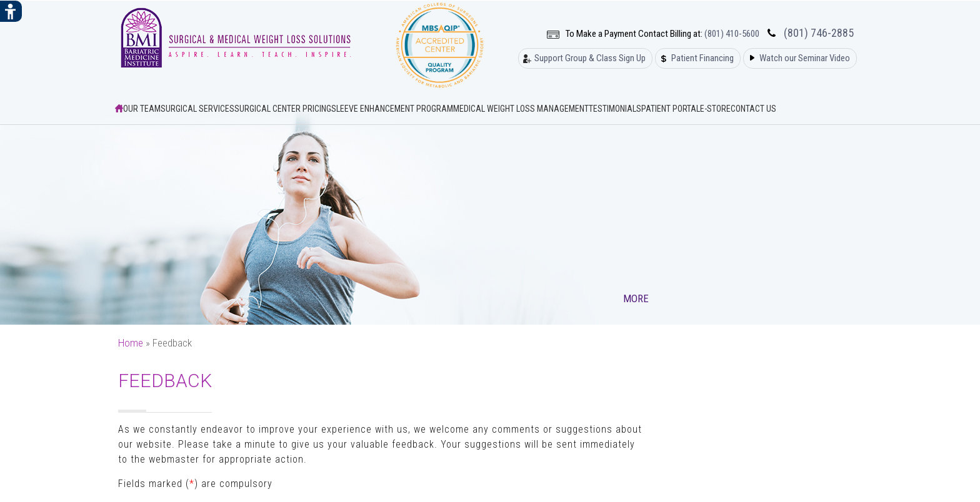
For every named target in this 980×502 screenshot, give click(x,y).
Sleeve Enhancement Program (392, 109)
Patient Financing (702, 58)
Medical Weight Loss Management (521, 109)
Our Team (142, 109)
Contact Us (753, 109)
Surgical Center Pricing (283, 109)
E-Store (715, 109)
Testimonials (615, 109)
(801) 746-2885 (819, 33)
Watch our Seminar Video (805, 58)
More (637, 298)
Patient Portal (671, 109)
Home (131, 343)
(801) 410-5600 (732, 34)
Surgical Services (197, 109)
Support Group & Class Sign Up (590, 58)
